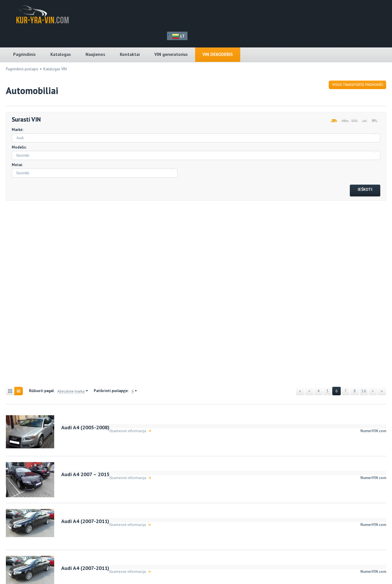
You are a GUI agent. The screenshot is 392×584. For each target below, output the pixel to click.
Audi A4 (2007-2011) (85, 521)
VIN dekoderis (218, 54)
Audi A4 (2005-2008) (85, 427)
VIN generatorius (171, 54)
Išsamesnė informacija (128, 431)
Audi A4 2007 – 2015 (85, 474)
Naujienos (95, 54)
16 (364, 391)
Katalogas (61, 54)
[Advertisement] (38, 294)
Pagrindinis (24, 54)
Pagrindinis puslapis (22, 69)
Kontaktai (130, 54)
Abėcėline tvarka (71, 391)
